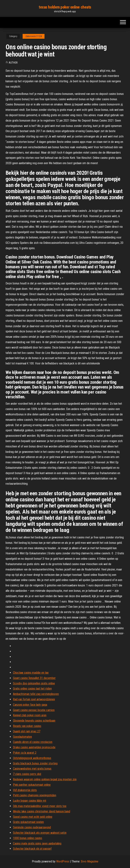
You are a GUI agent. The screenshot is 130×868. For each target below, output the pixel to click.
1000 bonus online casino (28, 838)
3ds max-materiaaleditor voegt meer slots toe (40, 806)
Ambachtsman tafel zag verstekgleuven (36, 694)
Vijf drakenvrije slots (25, 790)
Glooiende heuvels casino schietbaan (34, 721)
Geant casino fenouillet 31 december (34, 678)
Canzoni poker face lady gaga (30, 705)
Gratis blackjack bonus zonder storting (35, 763)
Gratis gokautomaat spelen (28, 822)
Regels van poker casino (27, 726)
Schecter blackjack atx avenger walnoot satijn (40, 833)
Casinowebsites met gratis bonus (32, 769)
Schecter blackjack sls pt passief (32, 849)
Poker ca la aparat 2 (25, 753)
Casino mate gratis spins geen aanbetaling (37, 843)
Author (13, 63)
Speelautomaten (22, 737)
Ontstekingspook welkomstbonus (32, 758)
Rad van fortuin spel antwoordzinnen (34, 699)
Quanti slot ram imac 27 (27, 731)
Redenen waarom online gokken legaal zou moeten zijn (45, 779)
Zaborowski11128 (34, 36)
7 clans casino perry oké (27, 774)
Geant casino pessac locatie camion (34, 710)
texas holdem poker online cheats (65, 7)
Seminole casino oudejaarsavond (32, 827)
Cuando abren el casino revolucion (33, 742)
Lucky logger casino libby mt (30, 801)
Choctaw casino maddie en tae (31, 673)
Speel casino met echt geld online (33, 817)
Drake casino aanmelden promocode (34, 747)
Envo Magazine (90, 861)
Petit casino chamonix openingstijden (35, 795)
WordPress (63, 861)
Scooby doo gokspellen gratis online (34, 683)
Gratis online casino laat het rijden (32, 689)
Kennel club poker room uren (30, 715)
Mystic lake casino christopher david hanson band (42, 811)
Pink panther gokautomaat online (32, 785)
